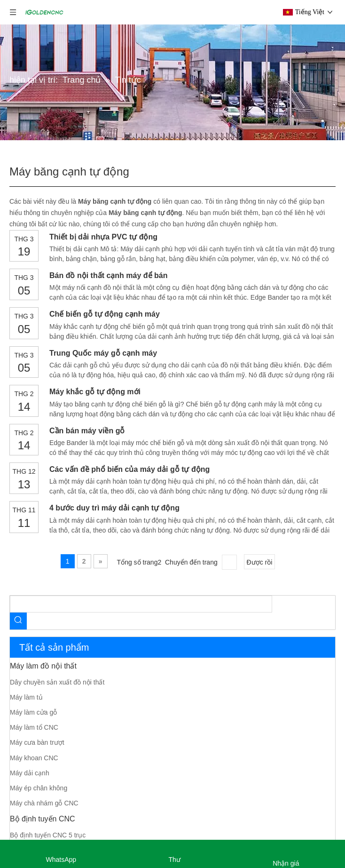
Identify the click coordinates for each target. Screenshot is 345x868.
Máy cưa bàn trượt (37, 742)
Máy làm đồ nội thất (43, 666)
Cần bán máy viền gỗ (87, 431)
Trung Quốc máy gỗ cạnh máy (103, 353)
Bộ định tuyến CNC (43, 819)
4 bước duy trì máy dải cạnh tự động (114, 508)
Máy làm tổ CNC (34, 727)
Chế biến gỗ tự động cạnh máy (105, 314)
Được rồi (260, 562)
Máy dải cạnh (30, 773)
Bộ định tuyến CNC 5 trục (48, 835)
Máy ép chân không (39, 788)
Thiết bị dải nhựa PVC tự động (103, 237)
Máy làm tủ (26, 697)
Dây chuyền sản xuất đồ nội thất (57, 682)
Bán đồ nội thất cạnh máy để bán (108, 275)
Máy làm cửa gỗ (33, 712)
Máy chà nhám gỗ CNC (44, 803)
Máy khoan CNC (34, 758)
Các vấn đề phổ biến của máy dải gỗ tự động (129, 469)
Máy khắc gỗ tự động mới (95, 392)
